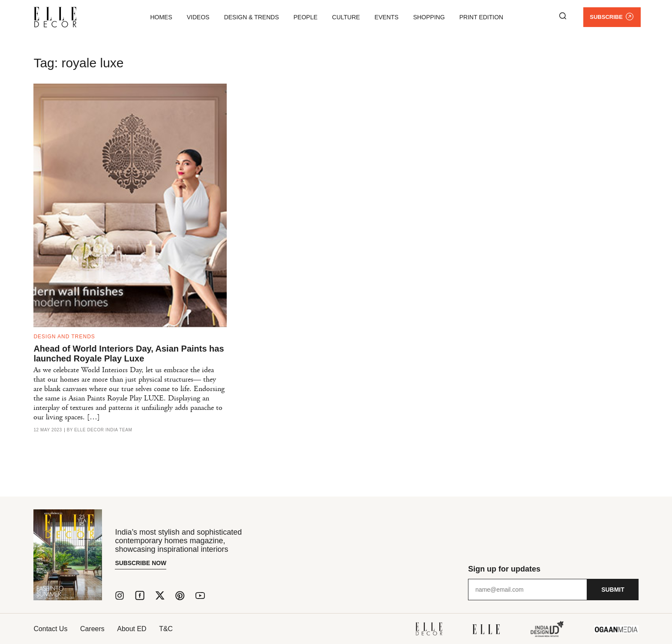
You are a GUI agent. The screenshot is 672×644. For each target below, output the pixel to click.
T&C (167, 629)
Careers (93, 629)
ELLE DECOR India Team (103, 430)
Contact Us (50, 629)
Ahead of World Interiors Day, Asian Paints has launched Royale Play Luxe (129, 354)
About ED (132, 629)
